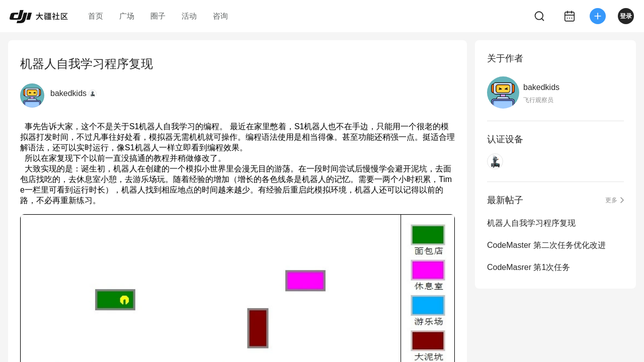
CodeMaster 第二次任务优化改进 (546, 245)
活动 (189, 16)
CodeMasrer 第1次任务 (529, 267)
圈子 (158, 16)
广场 (127, 16)
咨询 (220, 16)
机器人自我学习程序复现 (531, 223)
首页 (96, 16)
